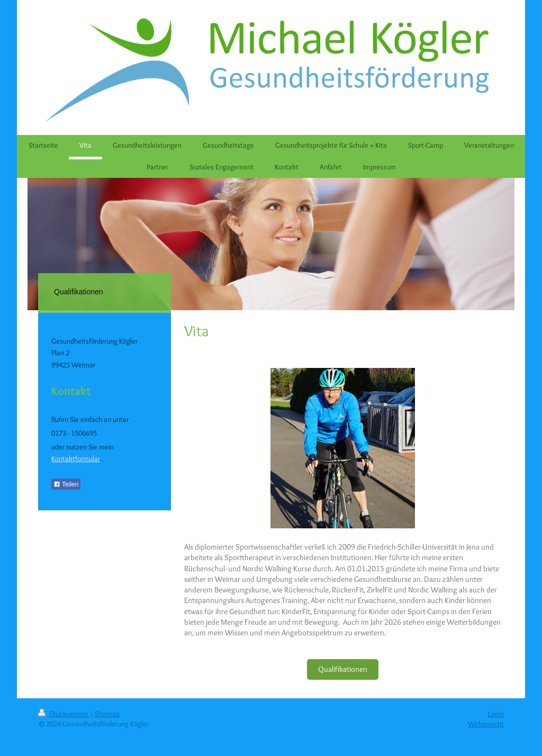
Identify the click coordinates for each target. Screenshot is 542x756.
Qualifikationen (343, 669)
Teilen (66, 484)
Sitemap (107, 714)
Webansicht (486, 724)
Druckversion (64, 714)
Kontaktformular (76, 458)
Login (496, 714)
